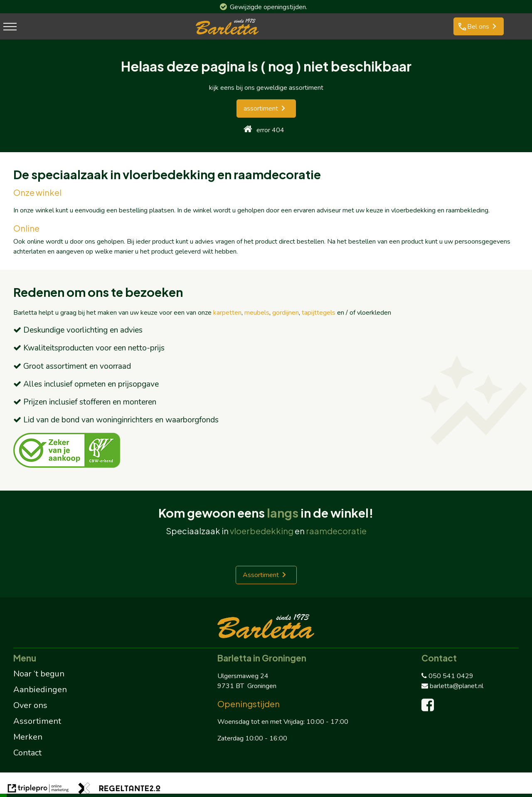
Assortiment (261, 575)
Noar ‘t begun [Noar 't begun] (39, 674)
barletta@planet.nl (452, 686)
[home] (248, 130)
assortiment (261, 109)
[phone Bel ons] (479, 27)
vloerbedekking (262, 531)
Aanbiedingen (40, 690)
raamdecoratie (336, 531)
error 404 (270, 130)
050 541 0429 (447, 676)
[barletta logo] (227, 35)
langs (283, 513)
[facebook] (430, 708)
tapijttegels (319, 313)
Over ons (30, 705)
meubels (257, 313)
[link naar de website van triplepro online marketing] (38, 790)
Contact (27, 753)
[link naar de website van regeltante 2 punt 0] (119, 790)
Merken (28, 737)
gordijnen (286, 313)
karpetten (227, 313)
